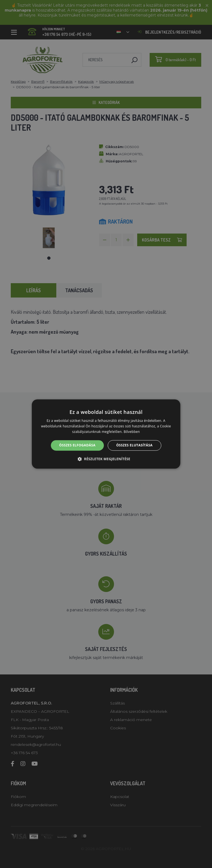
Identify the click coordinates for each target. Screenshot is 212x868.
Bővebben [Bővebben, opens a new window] (132, 432)
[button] (106, 459)
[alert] (106, 434)
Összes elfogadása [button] (77, 445)
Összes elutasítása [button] (134, 445)
